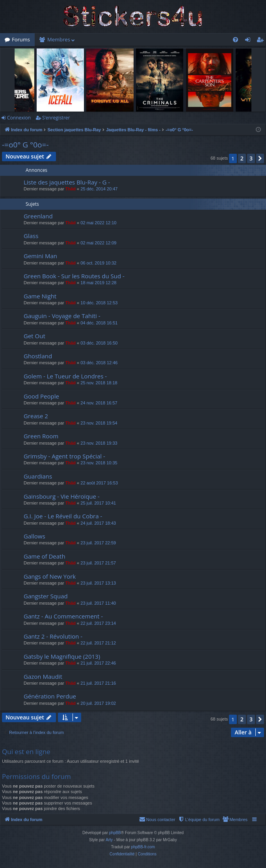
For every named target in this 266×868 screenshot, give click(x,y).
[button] (260, 158)
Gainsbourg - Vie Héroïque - (62, 496)
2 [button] (242, 158)
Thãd (71, 189)
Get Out (34, 336)
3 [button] (251, 158)
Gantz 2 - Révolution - (53, 636)
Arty (109, 840)
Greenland (38, 216)
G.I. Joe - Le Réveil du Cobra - (63, 516)
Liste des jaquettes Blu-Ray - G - (67, 182)
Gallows (34, 536)
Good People (41, 396)
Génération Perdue (50, 696)
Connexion (19, 118)
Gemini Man (40, 256)
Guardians (38, 476)
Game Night (40, 296)
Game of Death (45, 556)
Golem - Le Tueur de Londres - (65, 376)
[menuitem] (235, 40)
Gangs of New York (50, 576)
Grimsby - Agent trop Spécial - (64, 456)
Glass (31, 236)
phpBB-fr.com (143, 847)
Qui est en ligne (26, 752)
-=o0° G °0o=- (25, 145)
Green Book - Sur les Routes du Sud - (74, 276)
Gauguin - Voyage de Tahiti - (62, 316)
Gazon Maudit (43, 676)
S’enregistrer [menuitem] (262, 41)
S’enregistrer (56, 118)
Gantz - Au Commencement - (63, 616)
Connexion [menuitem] (249, 41)
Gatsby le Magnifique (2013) (62, 656)
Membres (59, 39)
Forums (21, 39)
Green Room (41, 436)
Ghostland (38, 356)
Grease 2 (36, 416)
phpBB (115, 833)
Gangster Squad (46, 596)
